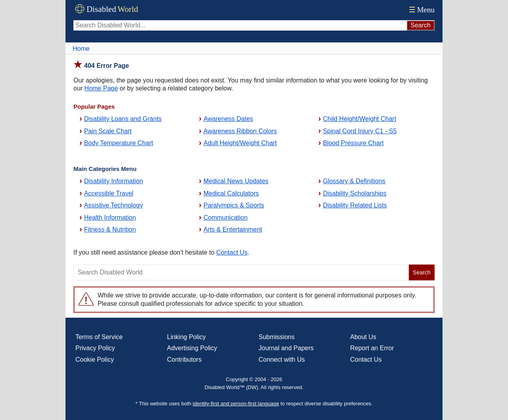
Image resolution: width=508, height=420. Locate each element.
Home (81, 49)
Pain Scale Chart (108, 131)
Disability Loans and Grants (123, 119)
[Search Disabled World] (240, 25)
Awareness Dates (228, 119)
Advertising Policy (192, 348)
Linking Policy (187, 337)
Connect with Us (282, 360)
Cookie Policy (95, 360)
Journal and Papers (286, 348)
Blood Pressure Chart (353, 143)
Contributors (184, 360)
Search (421, 272)
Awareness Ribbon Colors (240, 131)
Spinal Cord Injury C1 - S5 (360, 131)
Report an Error (372, 348)
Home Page (101, 88)
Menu (421, 10)
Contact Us (232, 252)
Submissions (277, 337)
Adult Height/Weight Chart (240, 143)
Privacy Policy (95, 348)
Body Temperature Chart (119, 143)
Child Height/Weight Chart (360, 119)
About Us (363, 337)
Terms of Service (99, 337)
